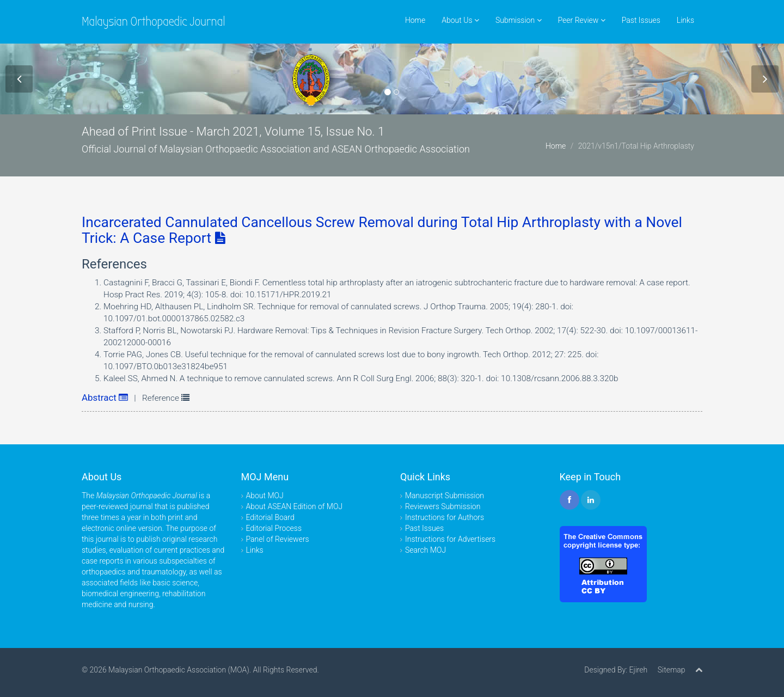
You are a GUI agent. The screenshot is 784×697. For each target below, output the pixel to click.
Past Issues (641, 20)
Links (685, 20)
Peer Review (582, 20)
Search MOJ (425, 550)
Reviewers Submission (443, 506)
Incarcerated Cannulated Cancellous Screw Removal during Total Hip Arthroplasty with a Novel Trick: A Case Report (382, 230)
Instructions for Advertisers (450, 539)
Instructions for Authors (445, 517)
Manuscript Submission (445, 496)
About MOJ (265, 496)
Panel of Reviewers (278, 539)
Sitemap (672, 670)
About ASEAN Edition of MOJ (295, 506)
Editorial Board (270, 517)
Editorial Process (274, 528)
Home (415, 20)
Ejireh (638, 670)
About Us (460, 20)
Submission (519, 20)
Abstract (105, 398)
